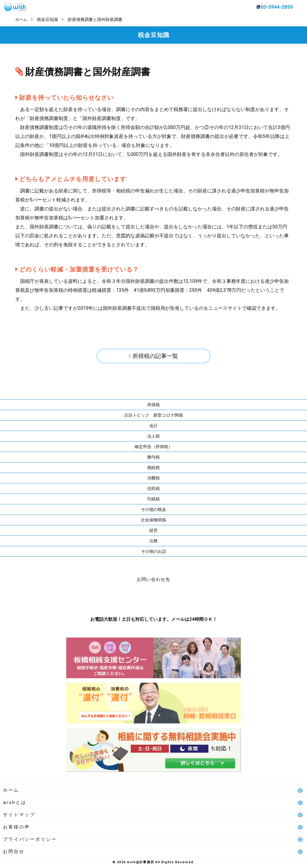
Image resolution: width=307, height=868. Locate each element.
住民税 (153, 490)
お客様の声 (153, 828)
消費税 (153, 479)
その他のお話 (153, 553)
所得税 (153, 406)
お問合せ (153, 853)
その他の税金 (153, 511)
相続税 (153, 469)
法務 (153, 542)
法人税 (153, 437)
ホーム (153, 791)
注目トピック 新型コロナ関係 (153, 416)
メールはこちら (171, 599)
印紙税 (153, 500)
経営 (153, 532)
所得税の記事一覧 (155, 356)
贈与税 (153, 458)
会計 (153, 427)
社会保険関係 (153, 521)
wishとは (153, 804)
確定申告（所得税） (153, 448)
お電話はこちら (136, 599)
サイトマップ (153, 816)
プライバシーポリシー (153, 840)
